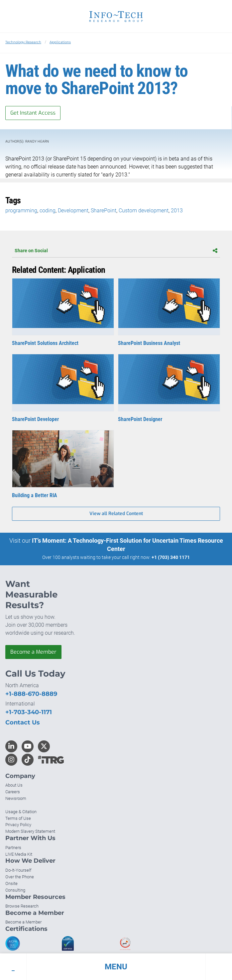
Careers (13, 792)
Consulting (15, 890)
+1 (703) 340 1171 (171, 557)
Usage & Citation (21, 812)
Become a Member (33, 652)
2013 (177, 211)
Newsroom (16, 798)
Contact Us (23, 722)
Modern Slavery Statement (30, 831)
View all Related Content (116, 514)
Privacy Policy (18, 825)
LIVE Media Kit (19, 854)
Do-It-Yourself (18, 870)
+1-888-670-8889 (31, 694)
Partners (13, 848)
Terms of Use (18, 818)
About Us (14, 785)
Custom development (144, 211)
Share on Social (116, 251)
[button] (116, 967)
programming (21, 211)
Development (73, 211)
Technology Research (23, 42)
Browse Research (22, 906)
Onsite (11, 883)
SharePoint (104, 211)
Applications (60, 42)
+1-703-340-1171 (29, 712)
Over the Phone (20, 877)
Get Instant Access (33, 113)
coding (48, 211)
